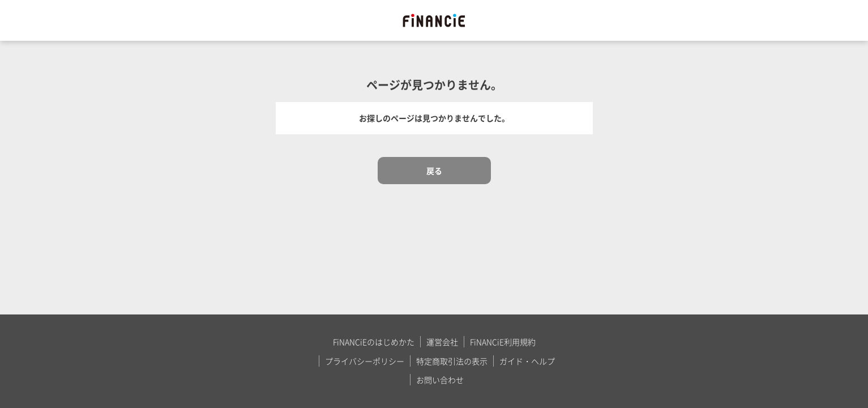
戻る (434, 171)
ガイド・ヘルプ (527, 361)
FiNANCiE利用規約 (503, 342)
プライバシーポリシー (365, 361)
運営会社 (442, 342)
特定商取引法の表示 (452, 361)
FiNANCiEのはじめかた (374, 342)
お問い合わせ (440, 380)
